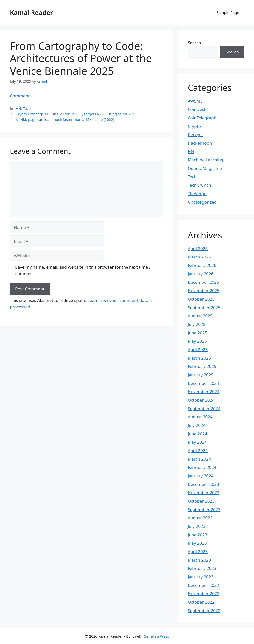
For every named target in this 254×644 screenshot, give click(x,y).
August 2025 (200, 316)
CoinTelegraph (202, 118)
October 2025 (201, 299)
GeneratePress (156, 636)
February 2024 (202, 467)
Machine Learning (206, 160)
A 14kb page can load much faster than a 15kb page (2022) (65, 119)
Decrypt (195, 135)
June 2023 (198, 535)
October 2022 (201, 602)
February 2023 (202, 568)
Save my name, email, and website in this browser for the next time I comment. (83, 270)
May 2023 (197, 543)
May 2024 (197, 442)
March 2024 (199, 459)
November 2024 (204, 392)
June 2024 (198, 434)
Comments (21, 96)
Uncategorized (202, 202)
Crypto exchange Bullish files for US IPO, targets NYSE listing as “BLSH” (75, 114)
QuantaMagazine (205, 168)
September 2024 (204, 408)
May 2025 (197, 341)
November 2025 (204, 291)
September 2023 (204, 509)
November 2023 (204, 493)
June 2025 (198, 333)
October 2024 (201, 400)
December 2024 (203, 383)
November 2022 (204, 594)
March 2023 (199, 560)
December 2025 (203, 282)
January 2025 (201, 375)
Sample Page (228, 12)
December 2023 (203, 484)
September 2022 (204, 610)
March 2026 (199, 257)
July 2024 (197, 425)
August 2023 (200, 518)
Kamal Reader (31, 12)
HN (18, 109)
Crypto (194, 126)
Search (194, 43)
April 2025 (198, 349)
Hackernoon (200, 143)
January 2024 (201, 476)
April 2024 (198, 451)
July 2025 (197, 324)
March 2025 (199, 358)
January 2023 (201, 577)
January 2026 (201, 274)
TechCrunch (199, 185)
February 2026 (202, 265)
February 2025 (202, 366)
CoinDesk (197, 109)
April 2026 (198, 248)
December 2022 (203, 585)
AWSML (195, 101)
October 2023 (201, 501)
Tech (27, 109)
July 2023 (197, 526)
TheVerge (197, 193)
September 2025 (204, 307)
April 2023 (198, 552)
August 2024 (200, 417)
